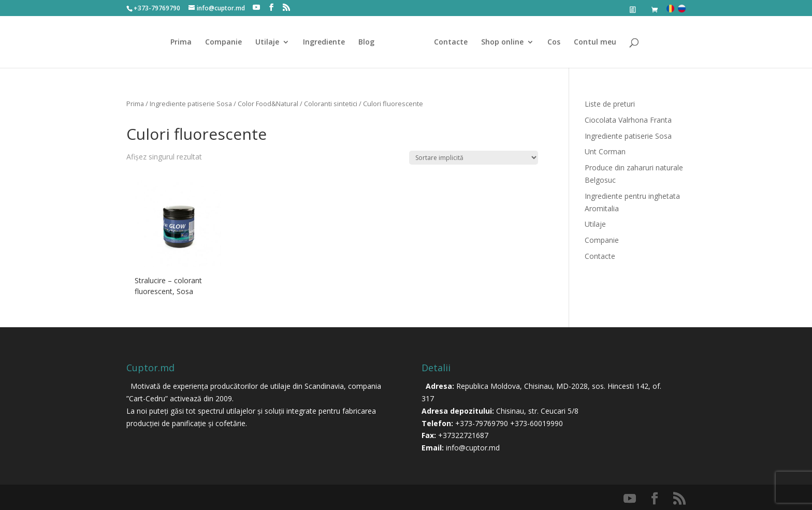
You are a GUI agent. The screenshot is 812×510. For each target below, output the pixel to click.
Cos (554, 42)
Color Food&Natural (268, 104)
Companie (223, 42)
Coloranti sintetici (331, 104)
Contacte (451, 42)
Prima (181, 42)
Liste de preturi (610, 104)
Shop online (502, 42)
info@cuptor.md (473, 448)
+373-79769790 (482, 423)
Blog (366, 42)
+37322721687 (463, 435)
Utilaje (267, 42)
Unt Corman (605, 151)
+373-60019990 (536, 423)
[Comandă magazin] (474, 158)
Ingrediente (324, 42)
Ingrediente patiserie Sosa (191, 104)
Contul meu (595, 42)
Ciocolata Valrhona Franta (628, 120)
